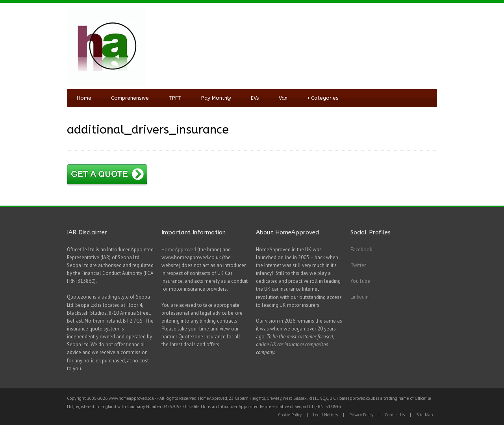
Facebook (361, 250)
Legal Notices (325, 415)
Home (84, 98)
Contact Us (395, 415)
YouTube (360, 281)
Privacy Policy (361, 415)
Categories (323, 98)
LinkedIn (359, 297)
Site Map (425, 415)
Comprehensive (130, 98)
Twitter (358, 265)
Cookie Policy (290, 415)
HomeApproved (179, 250)
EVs (255, 98)
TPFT (175, 98)
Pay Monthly (216, 98)
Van (283, 98)
